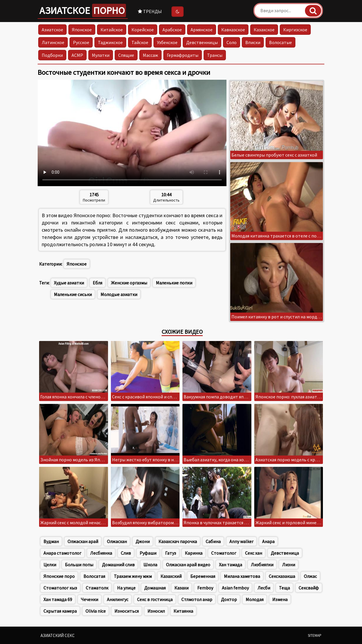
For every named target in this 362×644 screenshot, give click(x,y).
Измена (280, 599)
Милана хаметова (242, 576)
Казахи (181, 588)
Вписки (253, 42)
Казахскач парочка (178, 541)
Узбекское (167, 42)
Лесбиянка (101, 553)
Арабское (172, 30)
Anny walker (241, 541)
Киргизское (295, 30)
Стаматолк (97, 588)
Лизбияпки (262, 565)
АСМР (77, 55)
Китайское (112, 30)
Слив (126, 553)
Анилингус (118, 599)
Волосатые (280, 42)
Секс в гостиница (155, 599)
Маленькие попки (174, 283)
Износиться (127, 611)
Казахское (264, 30)
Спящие (126, 55)
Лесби (264, 588)
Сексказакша (282, 576)
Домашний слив (118, 565)
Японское (82, 30)
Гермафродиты (183, 55)
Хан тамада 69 (58, 599)
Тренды (150, 11)
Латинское (53, 42)
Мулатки (101, 55)
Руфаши (148, 553)
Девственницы (202, 42)
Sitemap (315, 635)
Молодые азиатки (119, 294)
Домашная (155, 588)
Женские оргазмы (129, 283)
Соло (232, 42)
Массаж (150, 55)
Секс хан (254, 553)
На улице (126, 588)
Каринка (194, 553)
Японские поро (59, 576)
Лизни (289, 565)
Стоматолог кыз (60, 588)
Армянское (202, 30)
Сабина (213, 541)
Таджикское (110, 42)
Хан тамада (231, 565)
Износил (156, 611)
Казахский (171, 576)
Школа (150, 565)
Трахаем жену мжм (133, 576)
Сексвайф (309, 588)
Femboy (205, 588)
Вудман (51, 541)
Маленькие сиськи (73, 294)
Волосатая (94, 576)
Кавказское (233, 30)
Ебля (97, 283)
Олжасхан (117, 541)
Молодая (255, 599)
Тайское (140, 42)
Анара (268, 541)
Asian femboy (235, 588)
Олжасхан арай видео (188, 565)
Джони (143, 541)
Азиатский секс (58, 635)
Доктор (229, 599)
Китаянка (183, 611)
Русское (81, 42)
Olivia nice (96, 611)
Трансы (215, 55)
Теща (284, 588)
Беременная (203, 576)
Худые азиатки (69, 283)
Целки (50, 565)
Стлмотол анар (197, 599)
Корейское (143, 30)
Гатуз (171, 553)
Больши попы (79, 565)
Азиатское (83, 10)
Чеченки (89, 599)
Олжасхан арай (83, 541)
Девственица (285, 553)
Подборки (52, 55)
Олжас (310, 576)
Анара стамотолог (62, 553)
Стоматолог (224, 553)
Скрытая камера (60, 611)
